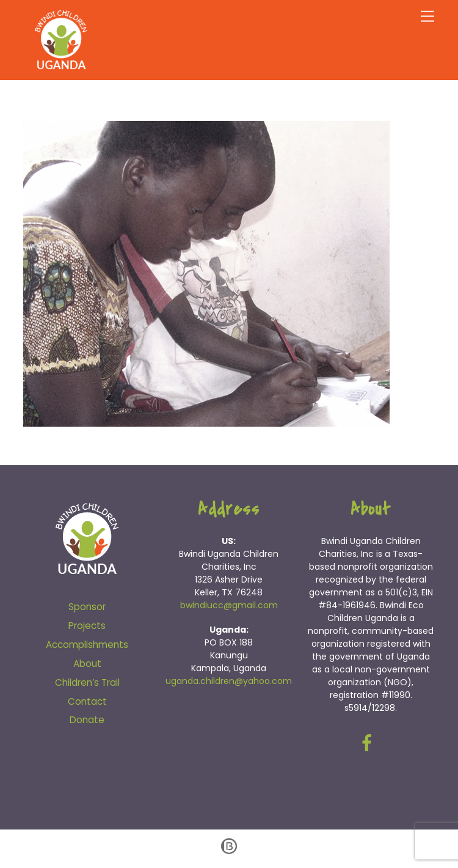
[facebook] (369, 742)
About (87, 664)
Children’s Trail (87, 682)
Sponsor (87, 607)
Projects (87, 626)
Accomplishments (87, 645)
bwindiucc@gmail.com (229, 605)
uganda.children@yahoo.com (229, 681)
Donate (87, 720)
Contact (87, 701)
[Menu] (427, 17)
